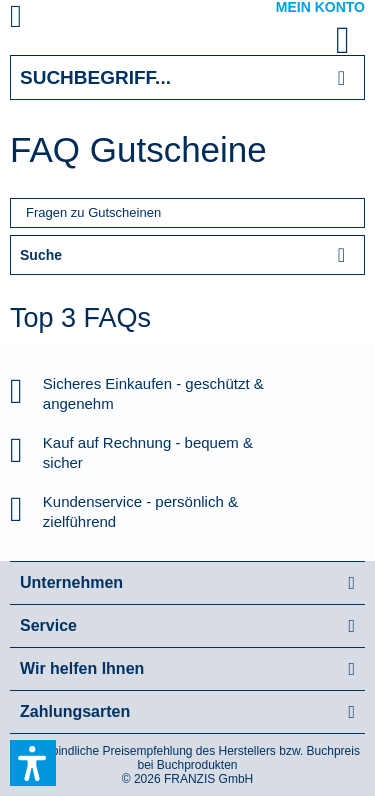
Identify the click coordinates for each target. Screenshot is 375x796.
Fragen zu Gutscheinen (93, 212)
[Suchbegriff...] (187, 77)
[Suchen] (341, 77)
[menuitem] (39, 20)
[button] (33, 763)
